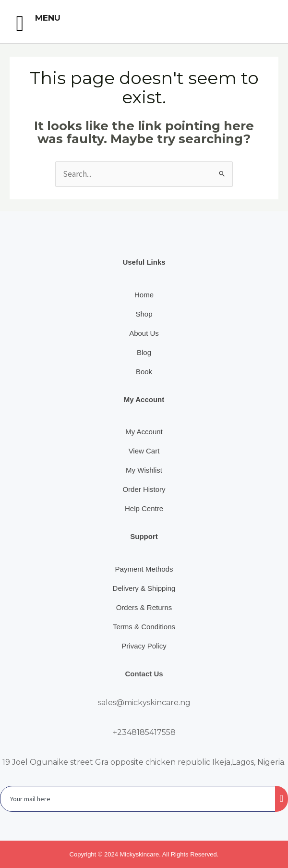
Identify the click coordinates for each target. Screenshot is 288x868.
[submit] (282, 799)
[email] (138, 799)
